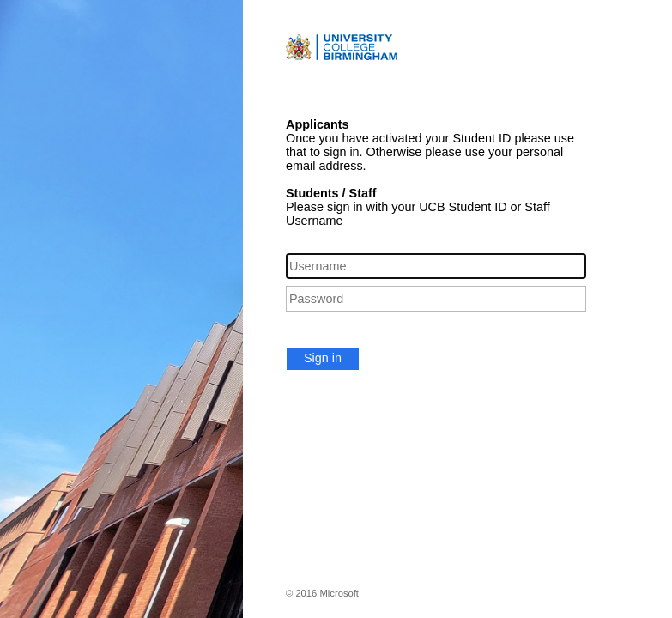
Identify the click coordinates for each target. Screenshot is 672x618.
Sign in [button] (323, 358)
